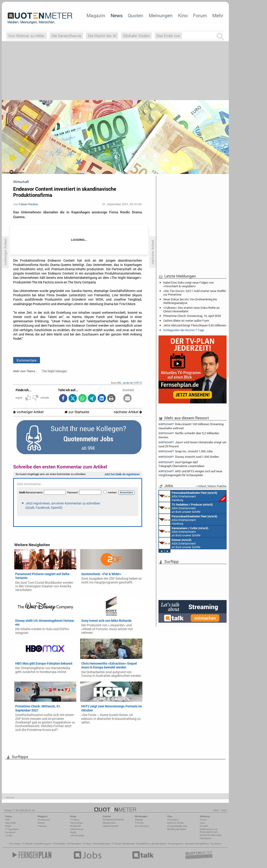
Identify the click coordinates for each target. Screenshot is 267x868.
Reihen (41, 823)
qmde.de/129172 (132, 383)
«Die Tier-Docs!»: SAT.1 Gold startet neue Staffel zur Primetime (194, 293)
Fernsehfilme (143, 844)
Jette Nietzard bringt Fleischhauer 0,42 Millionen (195, 325)
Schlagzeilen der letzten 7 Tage (184, 330)
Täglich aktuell (110, 826)
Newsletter (11, 823)
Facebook (10, 832)
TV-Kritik (139, 823)
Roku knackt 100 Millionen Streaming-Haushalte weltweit (191, 426)
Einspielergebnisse (177, 826)
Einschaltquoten (102, 844)
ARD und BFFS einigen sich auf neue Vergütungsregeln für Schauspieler (190, 473)
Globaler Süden (136, 36)
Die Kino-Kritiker (176, 823)
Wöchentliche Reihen (114, 820)
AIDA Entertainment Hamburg (193, 496)
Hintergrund (44, 820)
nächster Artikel (128, 412)
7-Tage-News (12, 829)
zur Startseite (77, 412)
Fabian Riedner (28, 204)
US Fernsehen (74, 844)
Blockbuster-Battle (177, 829)
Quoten (136, 15)
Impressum (206, 838)
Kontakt (204, 826)
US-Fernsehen (77, 835)
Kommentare (27, 360)
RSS (7, 820)
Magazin (96, 15)
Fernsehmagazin (43, 844)
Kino (183, 15)
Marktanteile (109, 823)
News (117, 15)
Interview (42, 826)
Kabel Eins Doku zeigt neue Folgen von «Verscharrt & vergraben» (188, 284)
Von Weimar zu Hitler (26, 36)
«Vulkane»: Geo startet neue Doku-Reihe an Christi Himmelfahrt (191, 309)
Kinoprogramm (176, 844)
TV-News (75, 820)
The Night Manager (54, 371)
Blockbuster (129, 844)
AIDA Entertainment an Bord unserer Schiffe (186, 508)
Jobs (202, 823)
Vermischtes (76, 823)
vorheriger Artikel (28, 412)
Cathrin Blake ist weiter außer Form (186, 321)
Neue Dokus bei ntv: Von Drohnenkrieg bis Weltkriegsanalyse (190, 301)
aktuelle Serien (159, 844)
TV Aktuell (27, 844)
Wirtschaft (75, 826)
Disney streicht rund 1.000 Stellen (189, 457)
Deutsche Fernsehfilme (197, 844)
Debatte (139, 820)
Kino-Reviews (142, 826)
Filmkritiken (59, 844)
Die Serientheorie (66, 36)
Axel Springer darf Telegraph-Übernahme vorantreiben (181, 464)
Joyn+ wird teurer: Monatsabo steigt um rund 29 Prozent (192, 444)
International (77, 829)
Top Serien (215, 844)
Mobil (8, 826)
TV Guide (116, 844)
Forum (200, 15)
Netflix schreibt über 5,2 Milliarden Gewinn (189, 435)
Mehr (218, 15)
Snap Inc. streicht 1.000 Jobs (186, 451)
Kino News (15, 844)
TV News (87, 844)
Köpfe (73, 832)
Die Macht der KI (102, 36)
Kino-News (173, 820)
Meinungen (161, 15)
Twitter (9, 835)
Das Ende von (168, 36)
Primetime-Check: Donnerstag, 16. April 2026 (192, 316)
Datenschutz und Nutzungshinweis (209, 831)
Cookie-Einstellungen (211, 835)
